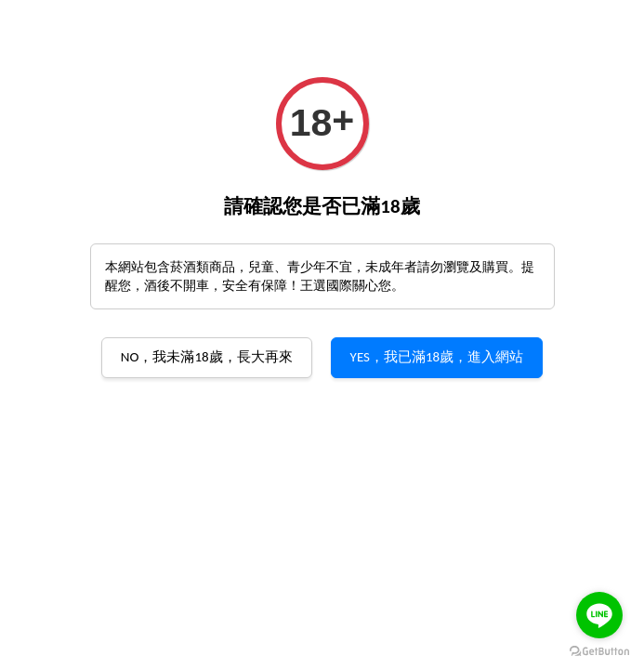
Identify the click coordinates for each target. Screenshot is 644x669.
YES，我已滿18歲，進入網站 (437, 357)
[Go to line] (599, 615)
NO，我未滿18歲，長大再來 (207, 357)
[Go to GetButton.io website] (599, 650)
